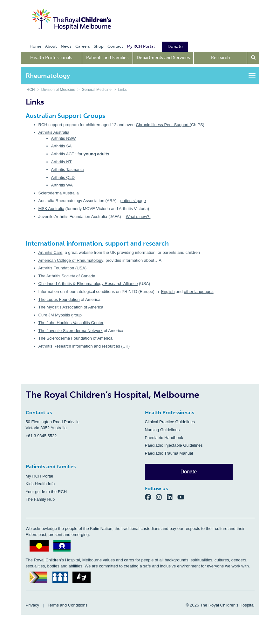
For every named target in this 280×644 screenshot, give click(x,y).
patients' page (133, 201)
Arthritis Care (51, 252)
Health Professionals (51, 58)
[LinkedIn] (172, 497)
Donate (189, 472)
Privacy (33, 605)
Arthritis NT (61, 162)
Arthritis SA (61, 146)
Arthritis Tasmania (68, 169)
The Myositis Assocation (61, 307)
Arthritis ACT (63, 154)
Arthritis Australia (54, 132)
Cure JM (46, 315)
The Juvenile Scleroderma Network (71, 331)
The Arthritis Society (57, 276)
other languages (198, 291)
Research (220, 58)
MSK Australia (51, 209)
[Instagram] (161, 497)
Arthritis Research (55, 346)
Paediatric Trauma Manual (169, 453)
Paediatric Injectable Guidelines (174, 445)
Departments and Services (163, 58)
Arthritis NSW (64, 138)
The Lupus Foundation (59, 299)
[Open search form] (253, 58)
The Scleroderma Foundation (65, 338)
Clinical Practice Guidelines (170, 422)
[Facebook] (151, 497)
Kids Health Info (40, 484)
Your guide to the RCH (46, 492)
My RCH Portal (40, 476)
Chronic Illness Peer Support (163, 125)
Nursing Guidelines (162, 430)
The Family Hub (40, 499)
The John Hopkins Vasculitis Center (71, 323)
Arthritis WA (62, 185)
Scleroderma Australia (59, 193)
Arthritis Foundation (56, 268)
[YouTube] (183, 497)
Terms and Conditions (68, 605)
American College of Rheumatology (71, 260)
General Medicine (97, 90)
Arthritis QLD (63, 177)
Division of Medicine (58, 90)
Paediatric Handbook (164, 438)
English (168, 291)
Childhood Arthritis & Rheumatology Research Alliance (88, 284)
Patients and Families (107, 58)
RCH (31, 90)
